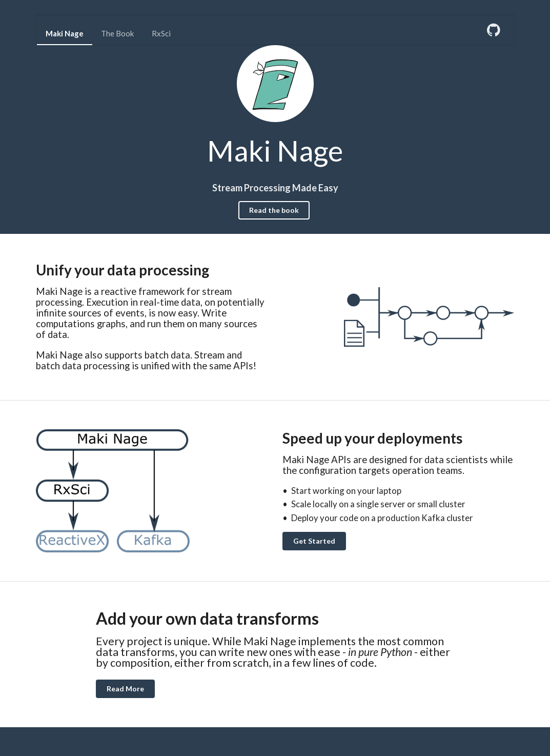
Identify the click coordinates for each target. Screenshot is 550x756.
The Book (117, 33)
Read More (125, 689)
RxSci (161, 33)
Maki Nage (65, 33)
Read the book (274, 210)
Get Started (314, 541)
